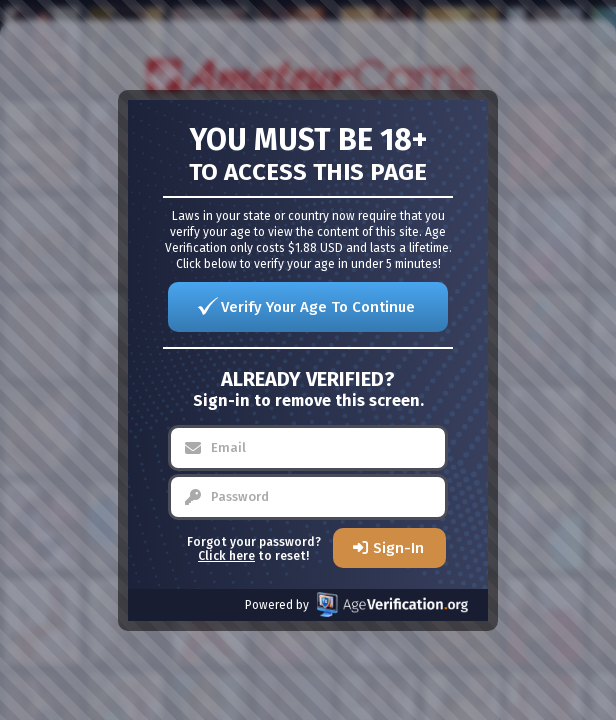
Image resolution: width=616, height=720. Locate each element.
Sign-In (398, 548)
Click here (226, 556)
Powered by (356, 604)
